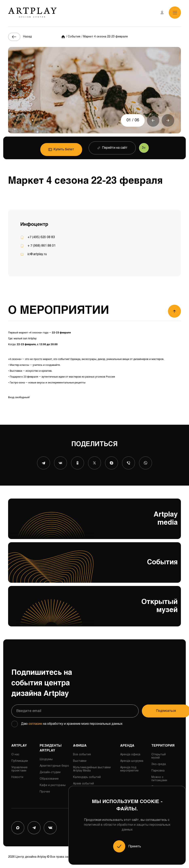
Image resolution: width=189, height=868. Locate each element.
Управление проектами (19, 769)
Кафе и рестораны (53, 786)
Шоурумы (46, 760)
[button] (153, 120)
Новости (17, 777)
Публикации (20, 761)
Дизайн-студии (50, 773)
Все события (82, 755)
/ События (73, 37)
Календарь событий (87, 777)
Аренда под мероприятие (129, 769)
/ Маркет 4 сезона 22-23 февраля (105, 37)
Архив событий (83, 784)
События (94, 566)
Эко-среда (159, 765)
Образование (49, 779)
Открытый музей (94, 612)
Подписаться (153, 711)
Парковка (158, 771)
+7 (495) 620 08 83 (41, 237)
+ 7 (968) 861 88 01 (42, 246)
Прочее (45, 792)
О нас (15, 755)
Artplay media (94, 525)
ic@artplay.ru (37, 254)
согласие (35, 724)
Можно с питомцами (159, 779)
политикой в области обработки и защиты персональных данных (127, 827)
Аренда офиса (130, 755)
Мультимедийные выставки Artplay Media (92, 769)
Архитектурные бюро (54, 766)
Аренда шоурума (132, 761)
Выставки (80, 761)
